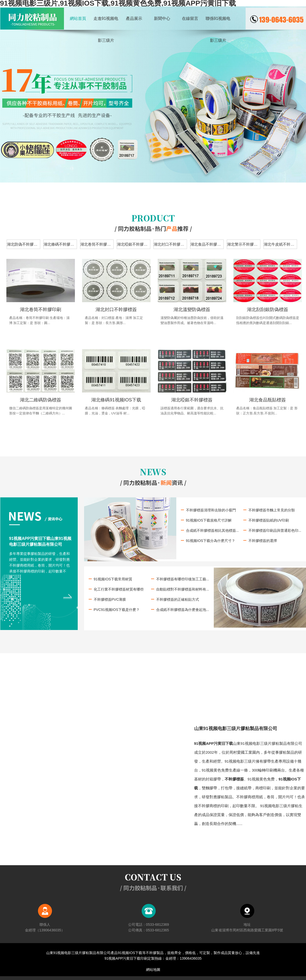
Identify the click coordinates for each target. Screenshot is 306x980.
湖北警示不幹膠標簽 (244, 244)
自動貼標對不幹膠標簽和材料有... (183, 589)
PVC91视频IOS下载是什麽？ (117, 610)
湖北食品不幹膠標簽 (207, 244)
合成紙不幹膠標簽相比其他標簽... (212, 530)
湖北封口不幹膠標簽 (170, 244)
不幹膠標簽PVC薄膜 (110, 599)
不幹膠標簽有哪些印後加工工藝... (183, 579)
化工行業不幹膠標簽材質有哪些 (119, 589)
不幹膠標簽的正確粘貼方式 (178, 599)
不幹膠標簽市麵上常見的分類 (272, 510)
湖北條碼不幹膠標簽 (60, 244)
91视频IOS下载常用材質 (113, 579)
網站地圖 (153, 970)
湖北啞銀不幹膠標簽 (134, 244)
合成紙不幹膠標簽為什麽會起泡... (183, 610)
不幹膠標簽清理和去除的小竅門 (211, 510)
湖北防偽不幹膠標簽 (24, 244)
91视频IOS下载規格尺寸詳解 (209, 520)
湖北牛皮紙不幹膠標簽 (280, 244)
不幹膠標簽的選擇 (263, 541)
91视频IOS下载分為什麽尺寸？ (211, 541)
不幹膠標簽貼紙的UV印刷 (269, 520)
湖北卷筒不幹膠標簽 (97, 244)
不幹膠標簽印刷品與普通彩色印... (275, 530)
